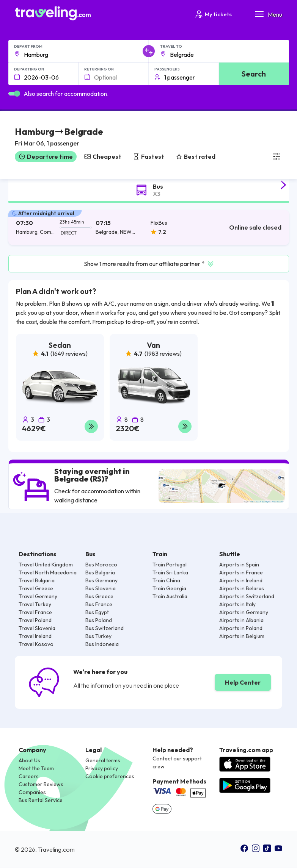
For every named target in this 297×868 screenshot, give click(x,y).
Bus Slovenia (101, 588)
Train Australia (170, 596)
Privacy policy (102, 768)
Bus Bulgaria (100, 572)
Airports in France (241, 572)
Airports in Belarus (242, 588)
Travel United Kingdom (46, 565)
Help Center (243, 682)
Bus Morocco (101, 565)
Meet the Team (36, 768)
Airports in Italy (237, 604)
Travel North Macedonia (48, 572)
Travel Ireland (35, 636)
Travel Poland (35, 620)
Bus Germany (101, 580)
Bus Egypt (97, 612)
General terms (103, 760)
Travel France (35, 612)
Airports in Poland (241, 628)
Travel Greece (36, 588)
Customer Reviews (41, 784)
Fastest (148, 156)
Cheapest (103, 156)
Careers (29, 776)
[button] (59, 138)
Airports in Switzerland (247, 596)
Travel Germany (38, 596)
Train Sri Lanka (170, 572)
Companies (32, 792)
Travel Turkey (35, 604)
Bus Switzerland (104, 628)
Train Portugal (170, 565)
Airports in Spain (239, 565)
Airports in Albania (241, 620)
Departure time (46, 156)
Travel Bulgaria (37, 580)
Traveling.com (56, 850)
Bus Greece (99, 596)
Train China (166, 580)
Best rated (196, 156)
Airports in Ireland (241, 580)
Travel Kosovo (36, 644)
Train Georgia (169, 588)
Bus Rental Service (41, 800)
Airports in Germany (244, 612)
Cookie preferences (110, 776)
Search (254, 74)
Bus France (99, 604)
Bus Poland (99, 620)
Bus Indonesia (102, 644)
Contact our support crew (177, 762)
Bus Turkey (98, 636)
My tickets (213, 14)
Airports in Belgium (242, 636)
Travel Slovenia (37, 628)
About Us (29, 760)
